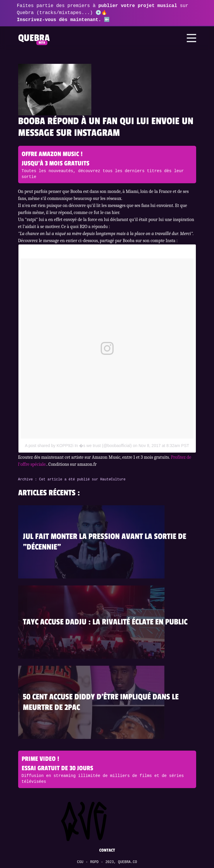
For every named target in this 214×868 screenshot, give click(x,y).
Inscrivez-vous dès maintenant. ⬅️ (64, 20)
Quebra (34, 38)
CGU (80, 862)
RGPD (94, 862)
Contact (107, 850)
